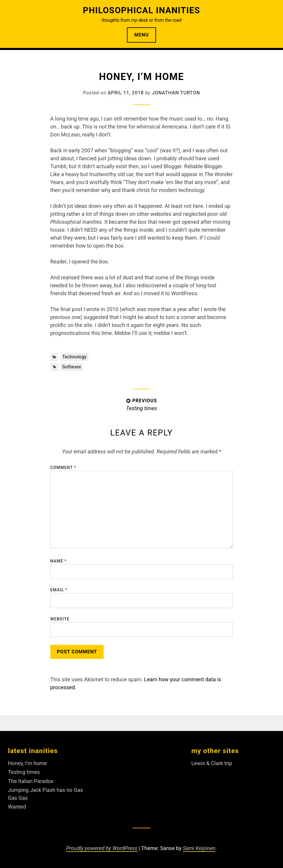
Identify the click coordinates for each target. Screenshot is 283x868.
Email (59, 590)
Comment (63, 468)
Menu (141, 35)
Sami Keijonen (199, 848)
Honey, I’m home (27, 763)
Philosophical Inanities (141, 10)
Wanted (17, 807)
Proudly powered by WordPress (102, 848)
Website (60, 619)
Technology (74, 357)
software (72, 367)
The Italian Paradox (31, 781)
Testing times (24, 772)
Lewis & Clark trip (212, 763)
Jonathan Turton (176, 93)
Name (59, 561)
